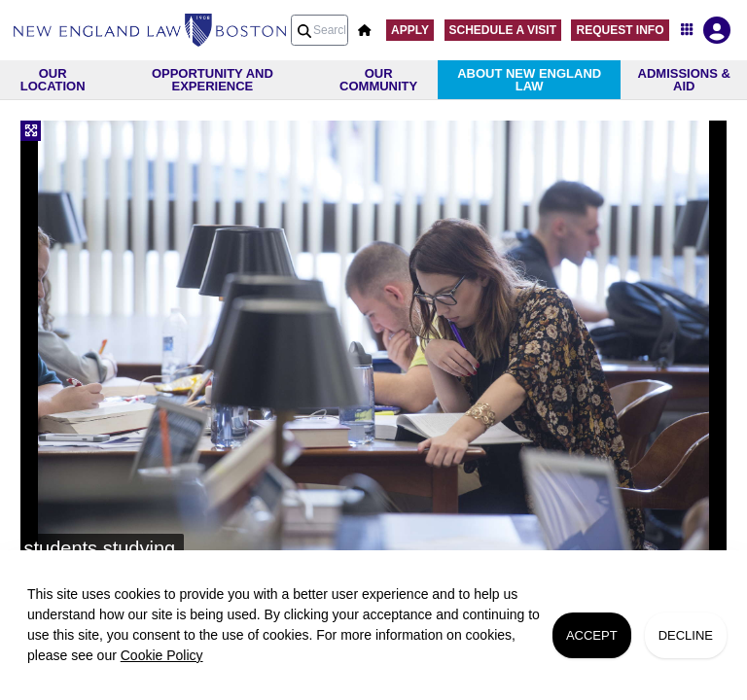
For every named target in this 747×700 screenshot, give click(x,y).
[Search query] (320, 30)
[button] (365, 31)
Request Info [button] (620, 30)
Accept (592, 635)
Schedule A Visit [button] (503, 30)
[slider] (373, 344)
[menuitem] (150, 30)
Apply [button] (410, 30)
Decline (686, 635)
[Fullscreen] (31, 131)
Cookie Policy (162, 655)
